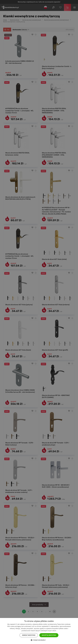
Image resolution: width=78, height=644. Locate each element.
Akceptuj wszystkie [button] (49, 635)
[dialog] (39, 322)
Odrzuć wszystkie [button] (29, 635)
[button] (39, 640)
